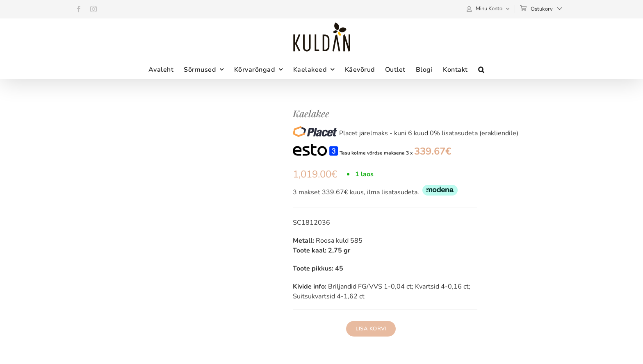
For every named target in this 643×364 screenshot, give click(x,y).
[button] (481, 69)
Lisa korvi (371, 329)
